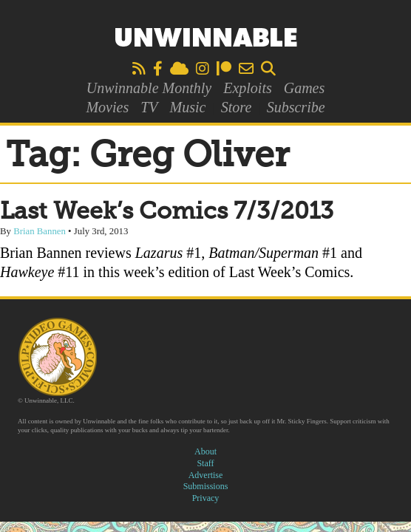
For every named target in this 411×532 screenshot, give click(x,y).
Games (305, 88)
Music (188, 107)
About (205, 451)
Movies (107, 107)
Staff (205, 463)
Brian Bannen (40, 231)
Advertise (206, 475)
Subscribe (296, 107)
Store (236, 107)
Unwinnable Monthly (149, 88)
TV (149, 107)
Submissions (206, 486)
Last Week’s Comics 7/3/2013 (167, 212)
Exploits (248, 88)
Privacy (206, 498)
